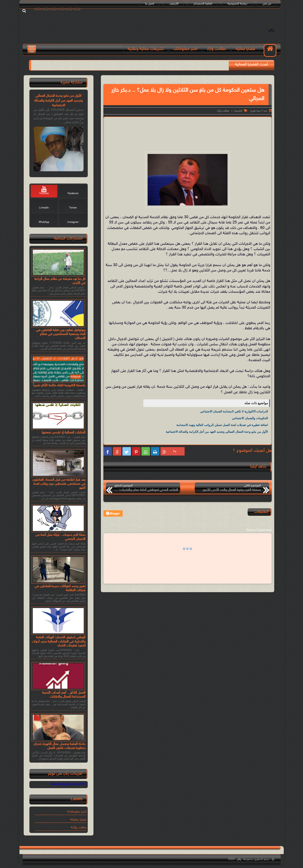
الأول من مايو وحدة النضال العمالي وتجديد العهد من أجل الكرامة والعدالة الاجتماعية (217, 432)
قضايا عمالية (245, 49)
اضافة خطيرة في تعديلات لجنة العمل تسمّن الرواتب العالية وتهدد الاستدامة (222, 425)
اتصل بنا (150, 4)
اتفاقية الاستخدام (203, 4)
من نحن (267, 4)
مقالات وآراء (217, 49)
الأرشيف (174, 4)
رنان (271, 30)
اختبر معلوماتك (185, 49)
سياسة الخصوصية (237, 4)
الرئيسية (238, 111)
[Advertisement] (188, 131)
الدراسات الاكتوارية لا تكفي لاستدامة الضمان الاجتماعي (234, 411)
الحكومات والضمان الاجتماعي (250, 418)
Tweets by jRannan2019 (68, 784)
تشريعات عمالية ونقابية (146, 49)
